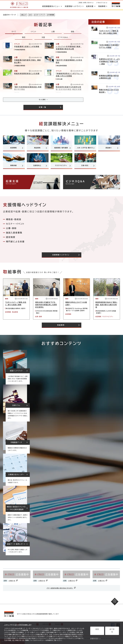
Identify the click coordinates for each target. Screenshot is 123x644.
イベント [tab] (33, 32)
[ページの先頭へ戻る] (113, 605)
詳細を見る (94, 636)
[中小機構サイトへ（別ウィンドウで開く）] (116, 5)
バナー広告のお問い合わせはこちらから (61, 590)
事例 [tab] (24, 38)
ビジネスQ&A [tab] (63, 38)
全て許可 (112, 631)
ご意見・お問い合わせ (84, 3)
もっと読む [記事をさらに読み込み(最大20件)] (42, 100)
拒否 (97, 631)
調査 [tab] (73, 32)
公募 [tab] (53, 32)
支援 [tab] (43, 38)
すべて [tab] (14, 32)
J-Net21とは (100, 3)
